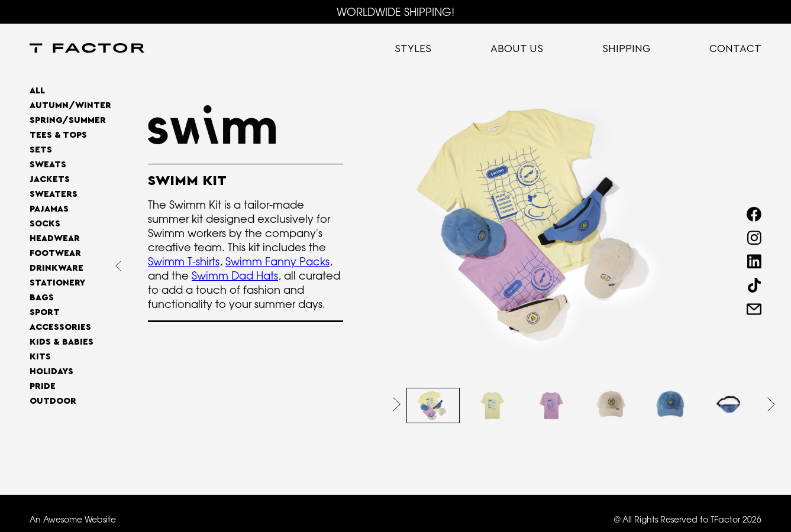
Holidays (51, 372)
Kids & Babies (62, 342)
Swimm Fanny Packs (277, 261)
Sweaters (54, 194)
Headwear (55, 239)
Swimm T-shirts (184, 261)
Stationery (57, 283)
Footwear (55, 253)
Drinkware (56, 268)
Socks (45, 224)
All (37, 91)
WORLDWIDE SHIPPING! (395, 12)
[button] (397, 404)
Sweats (48, 165)
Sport (45, 312)
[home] (87, 49)
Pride (43, 386)
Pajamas (49, 209)
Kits (40, 357)
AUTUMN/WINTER (70, 106)
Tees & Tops (58, 135)
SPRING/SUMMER (68, 120)
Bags (42, 298)
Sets (41, 150)
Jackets (50, 179)
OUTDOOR (53, 401)
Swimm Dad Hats (235, 275)
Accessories (60, 327)
